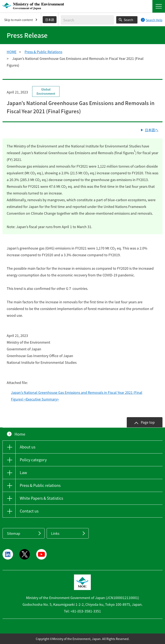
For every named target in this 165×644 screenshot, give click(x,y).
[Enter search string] (87, 20)
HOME (12, 52)
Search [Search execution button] (129, 20)
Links (55, 533)
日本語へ (152, 130)
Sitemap (14, 533)
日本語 (50, 20)
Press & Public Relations (43, 52)
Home (20, 434)
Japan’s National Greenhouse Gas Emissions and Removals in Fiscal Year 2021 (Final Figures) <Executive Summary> (77, 396)
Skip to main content (18, 20)
